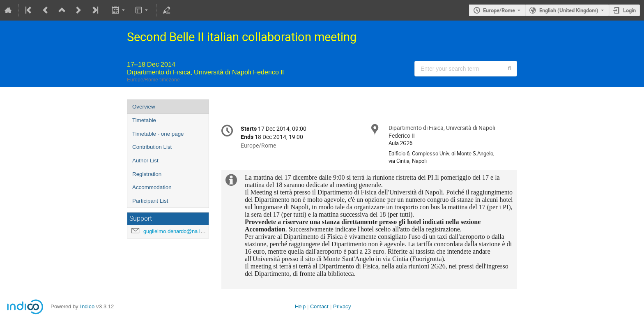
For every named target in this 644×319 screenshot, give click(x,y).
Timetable (144, 120)
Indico (87, 306)
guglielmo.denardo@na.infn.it (178, 231)
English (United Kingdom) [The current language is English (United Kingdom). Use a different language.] (569, 10)
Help (300, 306)
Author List (145, 161)
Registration (147, 174)
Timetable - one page (158, 134)
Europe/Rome (499, 10)
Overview (144, 107)
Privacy (342, 306)
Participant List (150, 201)
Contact (319, 306)
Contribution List (152, 147)
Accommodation (152, 187)
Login (629, 10)
